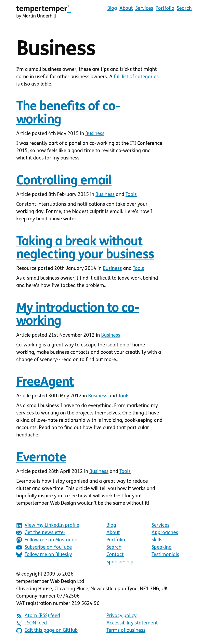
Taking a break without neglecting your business (85, 249)
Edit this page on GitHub (47, 631)
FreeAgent (45, 383)
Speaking (162, 547)
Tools (131, 195)
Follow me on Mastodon (47, 540)
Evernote (41, 458)
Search (184, 9)
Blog (112, 9)
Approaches (165, 533)
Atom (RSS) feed (38, 616)
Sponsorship (120, 562)
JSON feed (32, 623)
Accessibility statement (132, 623)
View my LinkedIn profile (48, 526)
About (126, 9)
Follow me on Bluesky (44, 555)
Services (144, 9)
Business (95, 134)
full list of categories (136, 77)
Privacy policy (121, 616)
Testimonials (165, 555)
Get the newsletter (41, 533)
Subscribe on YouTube (44, 548)
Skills (157, 540)
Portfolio (165, 9)
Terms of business (126, 631)
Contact (115, 555)
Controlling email (64, 181)
